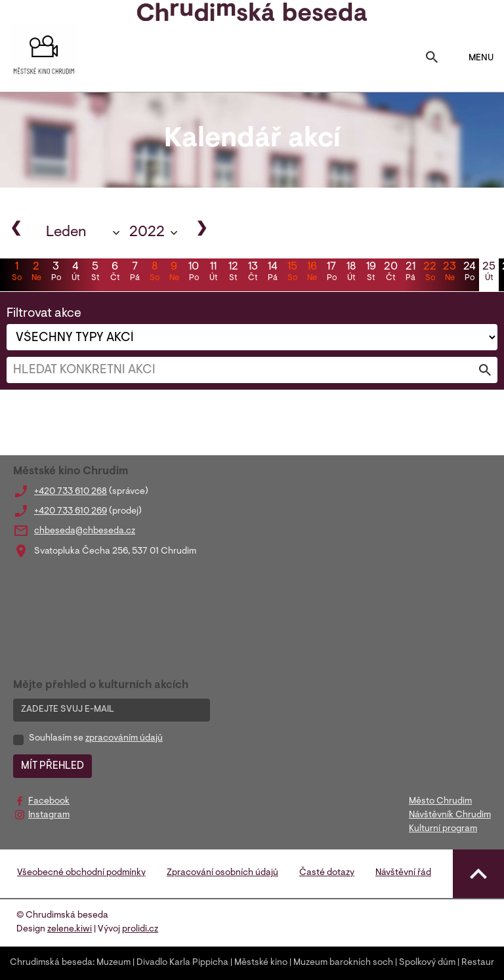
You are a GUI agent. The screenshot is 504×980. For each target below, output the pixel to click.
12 (233, 273)
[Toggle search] (432, 58)
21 (410, 273)
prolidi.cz (140, 929)
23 (450, 273)
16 (312, 273)
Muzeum (114, 963)
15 (292, 273)
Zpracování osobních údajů (222, 873)
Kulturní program (443, 829)
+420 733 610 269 (71, 512)
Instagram (49, 815)
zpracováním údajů (124, 739)
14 (272, 273)
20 (390, 273)
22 (430, 273)
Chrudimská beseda (51, 963)
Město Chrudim (440, 802)
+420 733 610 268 (71, 492)
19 (371, 273)
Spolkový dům (427, 963)
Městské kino (261, 963)
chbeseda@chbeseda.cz (85, 531)
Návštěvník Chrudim (450, 815)
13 (253, 273)
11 (213, 273)
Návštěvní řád (403, 873)
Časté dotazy (327, 873)
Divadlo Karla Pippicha (182, 963)
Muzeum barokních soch (343, 963)
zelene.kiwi (70, 929)
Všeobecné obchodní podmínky (81, 873)
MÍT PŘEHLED (52, 766)
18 (351, 273)
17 (331, 273)
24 (469, 273)
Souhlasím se (96, 739)
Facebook (49, 802)
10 (194, 273)
